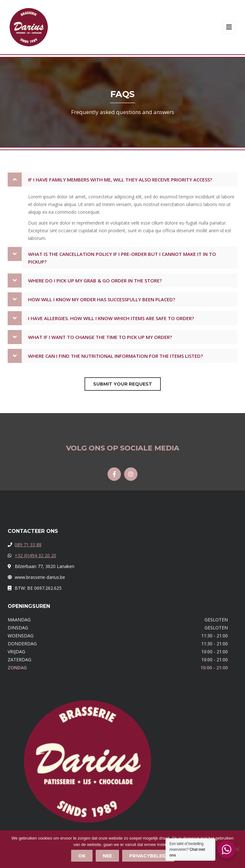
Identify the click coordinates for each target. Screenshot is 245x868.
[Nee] (237, 849)
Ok (82, 856)
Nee (107, 856)
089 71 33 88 (28, 545)
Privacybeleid (148, 856)
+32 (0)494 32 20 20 (35, 555)
